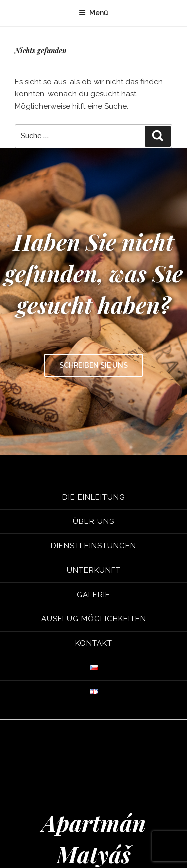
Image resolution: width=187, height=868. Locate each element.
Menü (93, 13)
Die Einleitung (94, 497)
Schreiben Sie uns (93, 365)
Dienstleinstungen (93, 545)
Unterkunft (94, 570)
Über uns (93, 521)
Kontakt (94, 643)
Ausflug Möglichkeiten (94, 619)
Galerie (93, 594)
